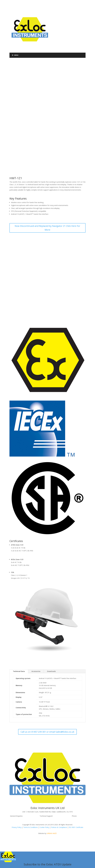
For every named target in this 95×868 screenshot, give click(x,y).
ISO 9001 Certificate (76, 827)
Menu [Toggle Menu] (15, 55)
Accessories (36, 671)
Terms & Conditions (31, 827)
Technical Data (19, 671)
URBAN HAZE (52, 833)
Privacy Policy (17, 827)
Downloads (51, 671)
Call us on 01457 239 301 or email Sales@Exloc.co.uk (47, 732)
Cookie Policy (44, 827)
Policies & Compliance (59, 827)
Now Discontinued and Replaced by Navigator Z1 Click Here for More (47, 228)
